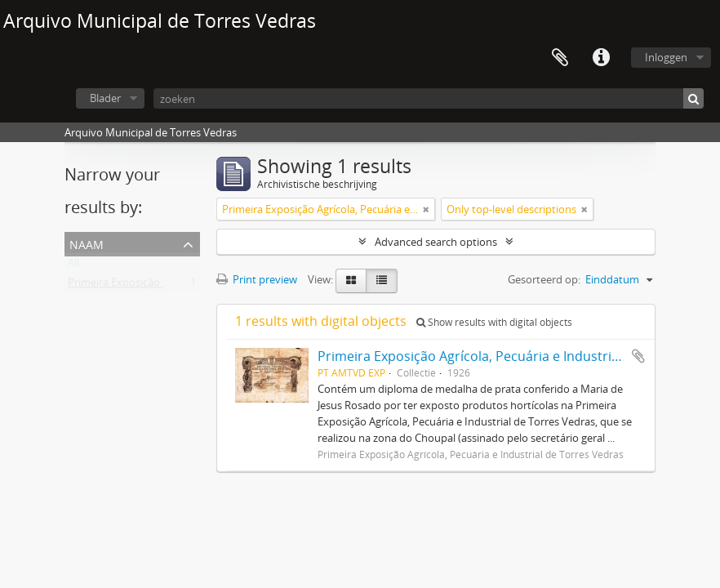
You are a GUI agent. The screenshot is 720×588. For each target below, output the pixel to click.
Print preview (257, 279)
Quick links (601, 58)
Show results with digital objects (494, 322)
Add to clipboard (638, 356)
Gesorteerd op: (544, 279)
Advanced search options (436, 242)
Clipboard (560, 58)
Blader (105, 98)
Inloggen (666, 57)
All (73, 266)
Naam (87, 243)
